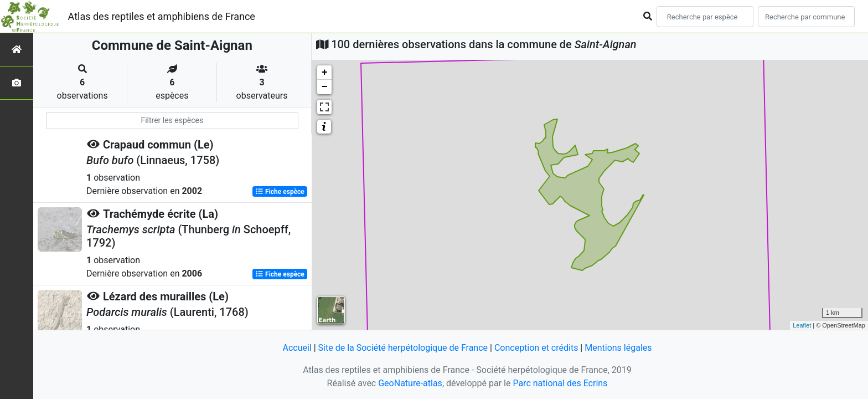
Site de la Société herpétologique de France (403, 348)
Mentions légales (618, 348)
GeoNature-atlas (410, 383)
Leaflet (802, 325)
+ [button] (325, 73)
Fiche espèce (280, 192)
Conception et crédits (536, 348)
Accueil (297, 348)
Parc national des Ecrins (560, 383)
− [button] (325, 87)
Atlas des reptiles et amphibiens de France (162, 16)
